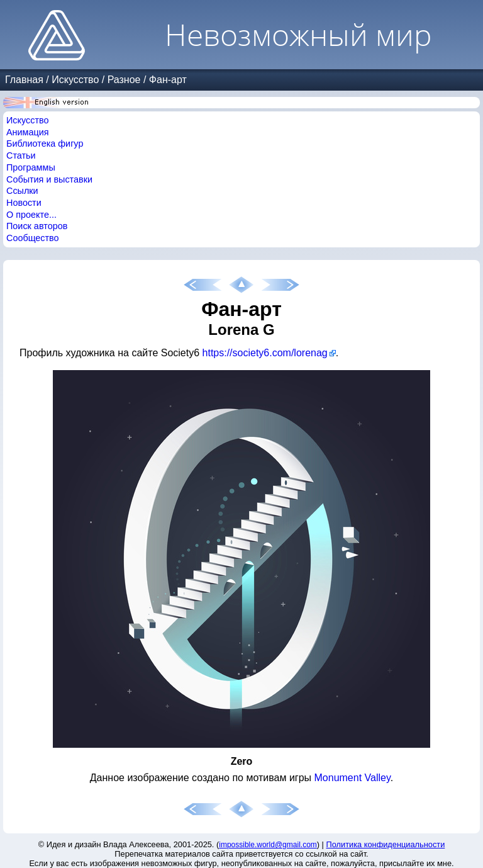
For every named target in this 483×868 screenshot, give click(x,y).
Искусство (75, 80)
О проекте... (31, 215)
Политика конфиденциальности (386, 844)
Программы (31, 167)
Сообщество (33, 238)
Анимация (28, 132)
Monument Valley (353, 778)
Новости (24, 203)
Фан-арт (168, 80)
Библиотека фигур (45, 144)
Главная (24, 80)
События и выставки (49, 179)
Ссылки (22, 191)
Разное (124, 80)
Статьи (21, 155)
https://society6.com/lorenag (265, 353)
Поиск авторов (37, 226)
